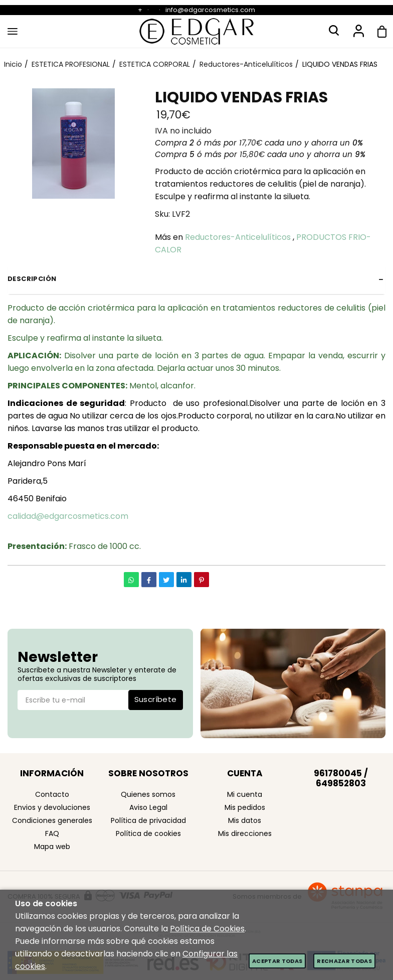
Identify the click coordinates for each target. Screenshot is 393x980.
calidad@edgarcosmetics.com (68, 516)
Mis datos (245, 820)
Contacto (52, 794)
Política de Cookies (207, 929)
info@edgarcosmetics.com (210, 10)
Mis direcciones (245, 833)
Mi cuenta (245, 794)
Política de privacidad (148, 820)
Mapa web (52, 847)
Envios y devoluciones (52, 807)
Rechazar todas (344, 961)
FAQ (52, 833)
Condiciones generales (52, 820)
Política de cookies (148, 833)
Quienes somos (148, 794)
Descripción (32, 279)
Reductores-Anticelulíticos (238, 237)
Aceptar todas (277, 961)
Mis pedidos (245, 807)
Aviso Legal (148, 807)
